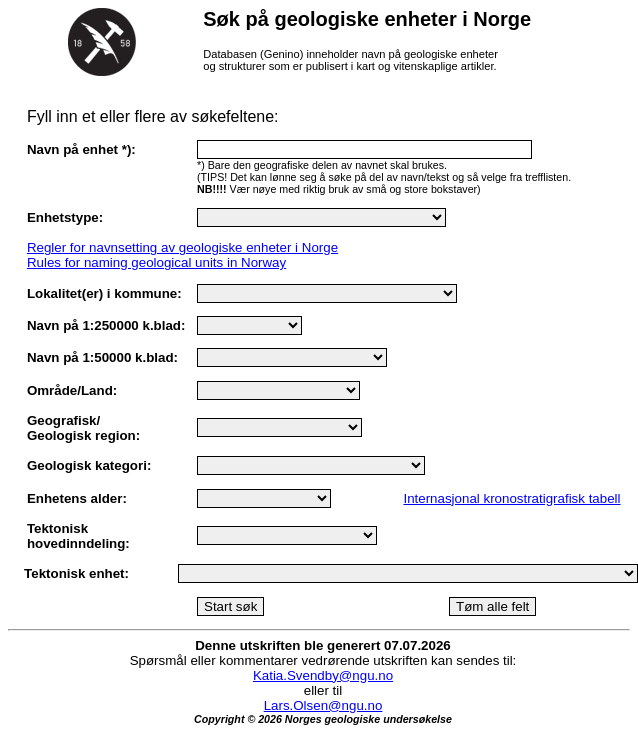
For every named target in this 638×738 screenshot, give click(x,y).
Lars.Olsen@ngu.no (323, 705)
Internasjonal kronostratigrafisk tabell (511, 498)
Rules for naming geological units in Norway (156, 262)
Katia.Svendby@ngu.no (323, 675)
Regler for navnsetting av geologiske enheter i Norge (182, 247)
